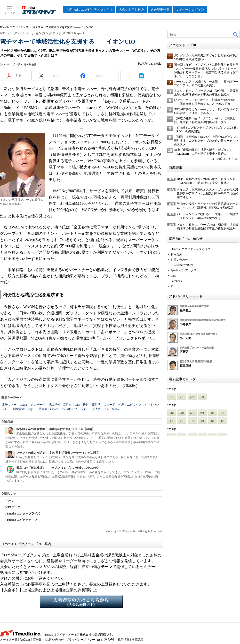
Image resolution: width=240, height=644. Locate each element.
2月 (192, 397)
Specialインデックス (184, 270)
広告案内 (39, 640)
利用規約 (176, 254)
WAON (24, 405)
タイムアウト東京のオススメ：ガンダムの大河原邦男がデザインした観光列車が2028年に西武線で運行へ (208, 193)
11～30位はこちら (223, 159)
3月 (182, 397)
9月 (202, 413)
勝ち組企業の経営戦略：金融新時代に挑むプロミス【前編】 (56, 429)
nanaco (54, 409)
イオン (10, 501)
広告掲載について (182, 265)
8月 (212, 413)
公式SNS (25, 640)
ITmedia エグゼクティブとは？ (191, 249)
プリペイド (81, 409)
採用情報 (124, 640)
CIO (77, 405)
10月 (192, 413)
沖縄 (121, 405)
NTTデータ (38, 405)
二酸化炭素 (17, 409)
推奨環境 (137, 640)
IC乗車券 (41, 409)
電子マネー (9, 405)
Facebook (176, 281)
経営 (86, 405)
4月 (172, 397)
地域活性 (55, 405)
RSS (173, 276)
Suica (116, 409)
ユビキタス (134, 405)
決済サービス (100, 409)
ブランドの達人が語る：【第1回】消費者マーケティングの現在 (58, 453)
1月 (202, 397)
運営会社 (110, 640)
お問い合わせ (179, 260)
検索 (236, 34)
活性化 (68, 405)
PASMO (66, 409)
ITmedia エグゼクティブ (21, 520)
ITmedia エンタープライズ (23, 514)
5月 (182, 421)
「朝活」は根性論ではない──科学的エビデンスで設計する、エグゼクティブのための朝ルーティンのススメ (207, 141)
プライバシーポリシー (80, 640)
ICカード (109, 405)
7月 (223, 413)
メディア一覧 (9, 640)
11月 (182, 413)
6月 (172, 421)
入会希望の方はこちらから (81, 602)
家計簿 (96, 405)
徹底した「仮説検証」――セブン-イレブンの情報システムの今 (57, 468)
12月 (172, 413)
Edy (30, 409)
